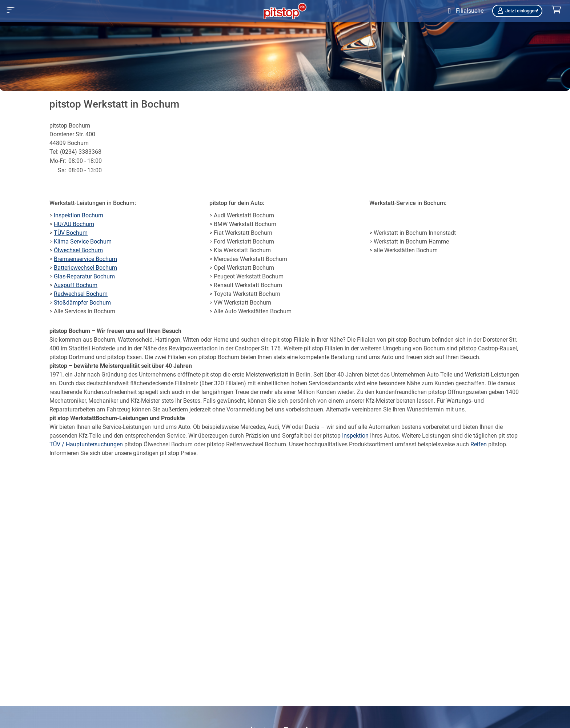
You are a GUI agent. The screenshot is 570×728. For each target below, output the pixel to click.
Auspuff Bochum (76, 285)
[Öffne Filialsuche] (464, 11)
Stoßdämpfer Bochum (82, 303)
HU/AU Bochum (74, 224)
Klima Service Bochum (83, 242)
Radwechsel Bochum (81, 294)
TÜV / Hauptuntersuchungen (86, 444)
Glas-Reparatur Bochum (84, 276)
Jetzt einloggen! (517, 11)
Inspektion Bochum (79, 215)
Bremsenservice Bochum (85, 259)
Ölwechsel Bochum (78, 250)
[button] (11, 10)
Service (176, 436)
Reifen (479, 444)
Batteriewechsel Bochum (85, 268)
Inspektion (355, 436)
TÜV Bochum (71, 233)
